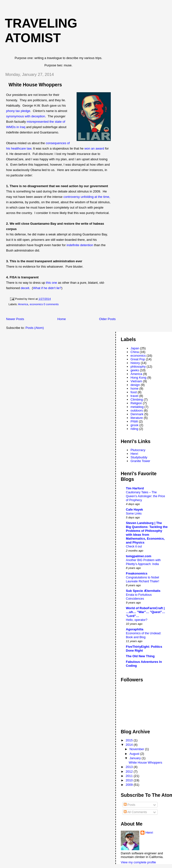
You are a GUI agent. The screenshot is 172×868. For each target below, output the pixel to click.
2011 (130, 776)
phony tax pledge (18, 111)
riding (134, 429)
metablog (137, 407)
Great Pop (138, 359)
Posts (130, 805)
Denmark (137, 414)
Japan (135, 348)
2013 (130, 767)
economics (36, 304)
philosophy (138, 367)
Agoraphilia (135, 629)
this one (51, 283)
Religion (136, 403)
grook (135, 425)
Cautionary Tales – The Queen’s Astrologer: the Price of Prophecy (145, 496)
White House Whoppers (35, 85)
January (136, 758)
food (134, 392)
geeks (135, 370)
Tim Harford (135, 488)
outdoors (137, 410)
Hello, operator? (137, 620)
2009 (130, 785)
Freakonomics (137, 573)
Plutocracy (138, 450)
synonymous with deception (26, 116)
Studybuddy (139, 457)
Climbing (137, 399)
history (135, 363)
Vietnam (136, 381)
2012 (130, 772)
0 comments (51, 304)
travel (134, 396)
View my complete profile (138, 862)
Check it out (134, 546)
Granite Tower (140, 461)
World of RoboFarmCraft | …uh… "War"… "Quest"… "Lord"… (146, 612)
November (137, 749)
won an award (94, 148)
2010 (130, 780)
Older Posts (107, 319)
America (23, 304)
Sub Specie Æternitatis (143, 591)
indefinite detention (80, 245)
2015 (130, 740)
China (135, 352)
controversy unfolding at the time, (87, 197)
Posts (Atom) (35, 328)
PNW (134, 421)
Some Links (134, 514)
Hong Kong (138, 378)
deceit (25, 288)
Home (62, 319)
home (135, 389)
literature (137, 418)
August (135, 754)
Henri (134, 454)
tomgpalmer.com (139, 556)
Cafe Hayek (134, 510)
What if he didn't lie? (47, 288)
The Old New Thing (140, 656)
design (135, 385)
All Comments (135, 812)
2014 (130, 745)
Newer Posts (15, 319)
